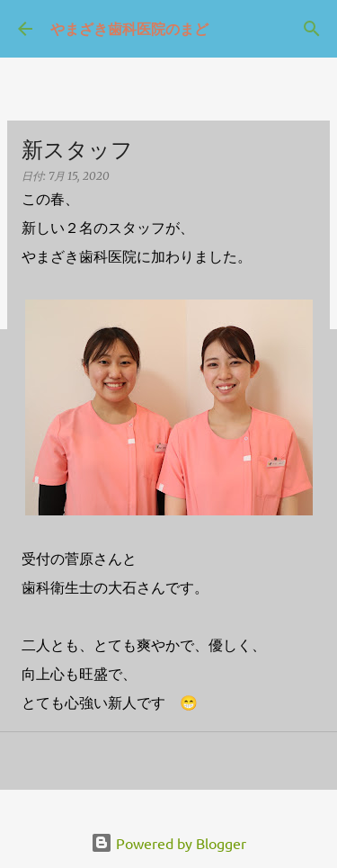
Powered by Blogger (168, 843)
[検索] (312, 29)
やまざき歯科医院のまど (129, 28)
